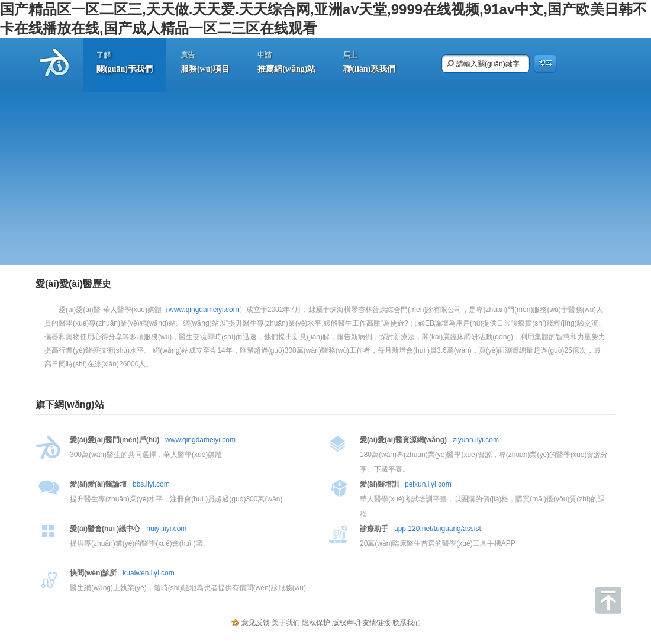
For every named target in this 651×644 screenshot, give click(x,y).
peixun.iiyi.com (428, 484)
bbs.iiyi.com (151, 484)
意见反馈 (256, 623)
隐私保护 (316, 623)
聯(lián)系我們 (369, 61)
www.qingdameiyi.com (204, 310)
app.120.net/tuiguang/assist (438, 529)
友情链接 (376, 623)
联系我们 (407, 623)
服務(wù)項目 (205, 61)
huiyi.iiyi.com (166, 529)
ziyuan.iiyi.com (476, 440)
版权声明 (346, 623)
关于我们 (286, 623)
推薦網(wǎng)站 (286, 61)
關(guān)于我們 (125, 61)
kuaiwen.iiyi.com (148, 573)
